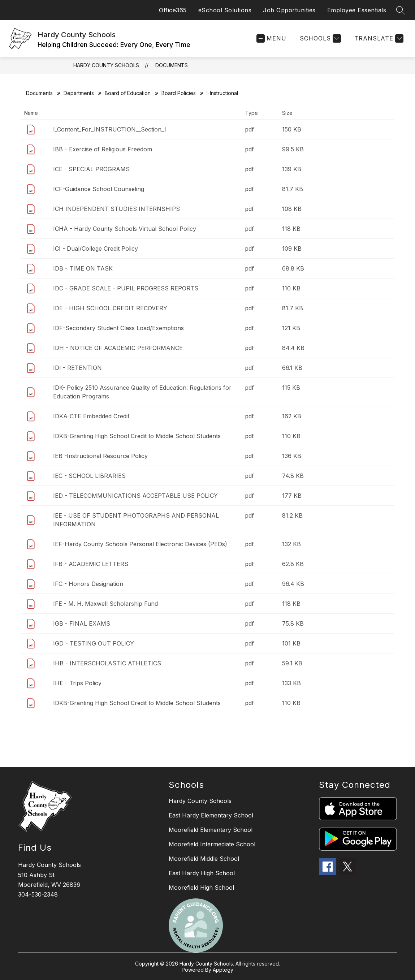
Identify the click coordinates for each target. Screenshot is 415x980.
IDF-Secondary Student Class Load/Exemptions (118, 328)
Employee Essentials (357, 10)
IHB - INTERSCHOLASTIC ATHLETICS (107, 663)
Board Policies (179, 93)
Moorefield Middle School (204, 859)
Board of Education (128, 93)
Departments (79, 93)
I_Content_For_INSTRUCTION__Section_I (110, 129)
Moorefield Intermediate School (212, 844)
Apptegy (223, 970)
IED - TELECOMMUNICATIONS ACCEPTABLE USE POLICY (135, 496)
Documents (172, 65)
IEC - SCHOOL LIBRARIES (89, 476)
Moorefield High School (201, 888)
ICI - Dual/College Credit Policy (96, 249)
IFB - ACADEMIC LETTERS (91, 564)
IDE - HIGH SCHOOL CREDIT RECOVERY (110, 308)
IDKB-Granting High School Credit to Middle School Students (137, 436)
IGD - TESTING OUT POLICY (94, 643)
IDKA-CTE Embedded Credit (91, 416)
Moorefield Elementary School (211, 830)
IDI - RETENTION (77, 368)
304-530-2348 (38, 894)
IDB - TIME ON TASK (83, 268)
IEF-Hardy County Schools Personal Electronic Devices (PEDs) (140, 544)
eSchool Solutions (225, 10)
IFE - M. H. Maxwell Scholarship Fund (105, 604)
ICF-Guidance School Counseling (99, 189)
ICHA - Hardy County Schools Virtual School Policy (125, 229)
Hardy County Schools (106, 65)
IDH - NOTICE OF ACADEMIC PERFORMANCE (118, 348)
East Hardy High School (202, 873)
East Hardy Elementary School (211, 815)
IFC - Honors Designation (88, 584)
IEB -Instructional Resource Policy (100, 456)
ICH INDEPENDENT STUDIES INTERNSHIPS (116, 209)
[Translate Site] (378, 38)
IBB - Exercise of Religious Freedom (103, 149)
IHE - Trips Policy (77, 683)
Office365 (173, 10)
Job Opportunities (289, 10)
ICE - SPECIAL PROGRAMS (91, 169)
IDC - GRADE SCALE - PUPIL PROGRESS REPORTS (126, 288)
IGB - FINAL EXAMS (82, 623)
